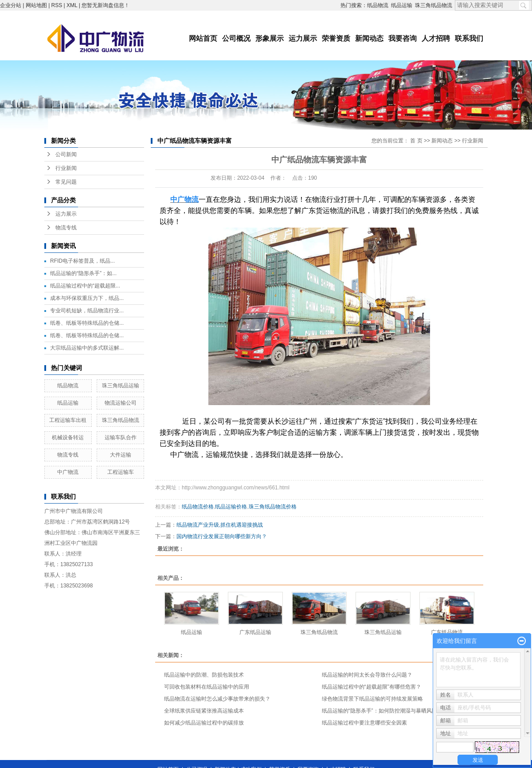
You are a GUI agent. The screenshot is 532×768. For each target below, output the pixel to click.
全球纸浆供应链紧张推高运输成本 (204, 711)
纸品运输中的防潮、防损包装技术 (204, 675)
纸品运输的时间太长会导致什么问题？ (367, 675)
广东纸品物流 (447, 632)
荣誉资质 (336, 38)
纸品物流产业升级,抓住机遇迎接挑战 (220, 525)
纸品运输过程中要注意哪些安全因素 (364, 723)
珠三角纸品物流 (434, 5)
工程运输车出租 (68, 420)
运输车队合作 (121, 437)
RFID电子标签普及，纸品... (82, 261)
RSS (57, 5)
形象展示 (270, 38)
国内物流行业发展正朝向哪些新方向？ (222, 536)
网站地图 (36, 5)
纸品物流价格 (198, 507)
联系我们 (469, 38)
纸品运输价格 (231, 507)
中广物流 (68, 472)
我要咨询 (403, 38)
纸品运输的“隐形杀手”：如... (83, 273)
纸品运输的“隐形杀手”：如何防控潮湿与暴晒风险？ (382, 711)
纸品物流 (378, 5)
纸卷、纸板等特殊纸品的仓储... (87, 323)
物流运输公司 (121, 403)
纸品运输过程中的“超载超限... (85, 286)
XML (72, 5)
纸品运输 (402, 5)
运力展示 (303, 38)
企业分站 (11, 5)
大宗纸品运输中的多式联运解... (87, 348)
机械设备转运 (68, 437)
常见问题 (66, 182)
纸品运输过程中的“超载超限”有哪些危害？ (372, 687)
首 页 (416, 141)
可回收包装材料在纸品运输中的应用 (207, 687)
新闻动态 (369, 38)
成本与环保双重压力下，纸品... (87, 298)
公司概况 (236, 38)
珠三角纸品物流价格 (273, 507)
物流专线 (66, 228)
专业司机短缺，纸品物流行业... (87, 311)
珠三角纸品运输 (121, 386)
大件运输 (121, 455)
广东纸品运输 (255, 632)
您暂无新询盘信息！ (106, 5)
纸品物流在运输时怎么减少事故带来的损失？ (217, 699)
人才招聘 (436, 38)
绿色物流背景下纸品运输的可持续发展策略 (372, 699)
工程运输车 (121, 472)
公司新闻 (66, 154)
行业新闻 (66, 168)
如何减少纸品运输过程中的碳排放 (204, 723)
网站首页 (203, 38)
